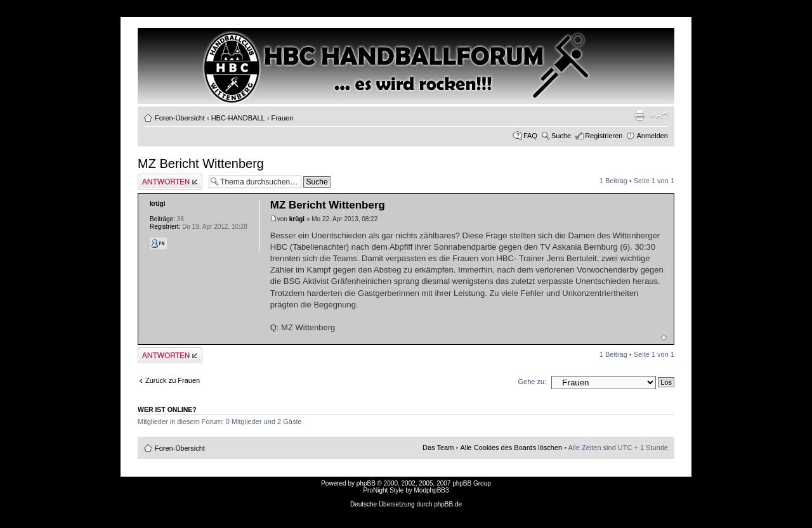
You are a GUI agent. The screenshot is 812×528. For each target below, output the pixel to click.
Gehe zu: (532, 382)
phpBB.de (448, 504)
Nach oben (664, 338)
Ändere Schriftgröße (659, 115)
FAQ (530, 136)
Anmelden (652, 136)
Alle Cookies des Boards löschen (511, 448)
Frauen (282, 118)
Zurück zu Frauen (173, 380)
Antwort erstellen (170, 182)
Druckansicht (639, 115)
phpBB (366, 483)
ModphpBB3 (432, 490)
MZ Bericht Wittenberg (201, 164)
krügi (297, 219)
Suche (561, 136)
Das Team (438, 448)
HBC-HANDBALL (238, 118)
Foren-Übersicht (180, 118)
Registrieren (604, 136)
